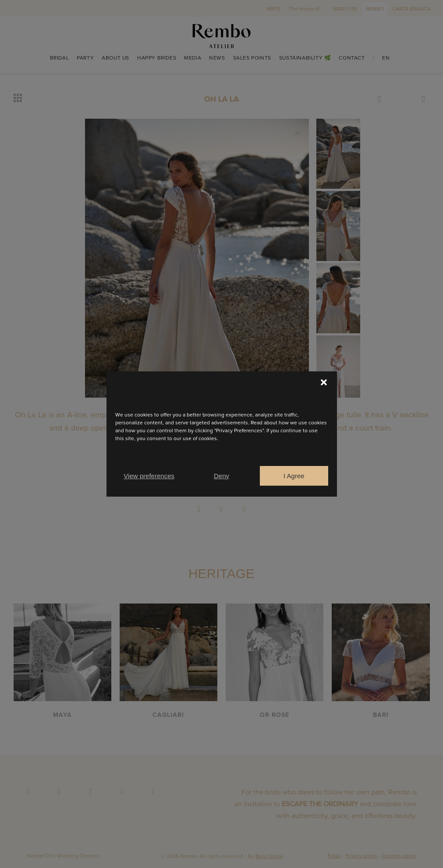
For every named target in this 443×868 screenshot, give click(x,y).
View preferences (149, 476)
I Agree (294, 476)
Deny (221, 476)
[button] (324, 382)
